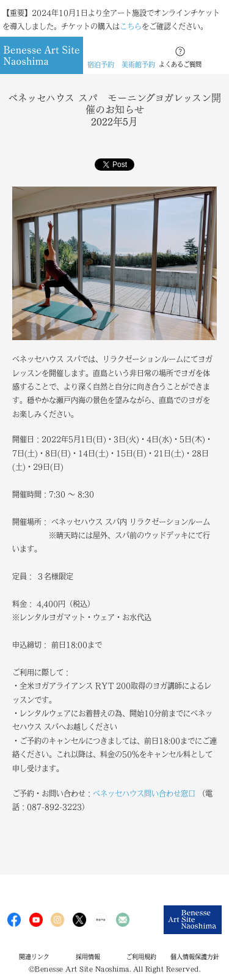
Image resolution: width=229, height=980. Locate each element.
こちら (131, 26)
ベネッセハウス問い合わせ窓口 (144, 793)
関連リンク (34, 957)
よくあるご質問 (180, 64)
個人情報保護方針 (195, 957)
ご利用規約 (141, 957)
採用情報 (88, 957)
